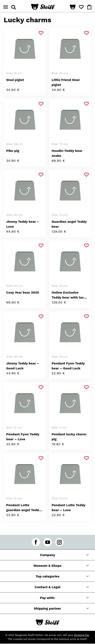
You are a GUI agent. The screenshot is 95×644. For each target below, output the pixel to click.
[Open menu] (6, 7)
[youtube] (48, 542)
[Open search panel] (14, 7)
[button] (73, 7)
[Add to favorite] (41, 33)
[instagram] (59, 542)
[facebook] (36, 542)
